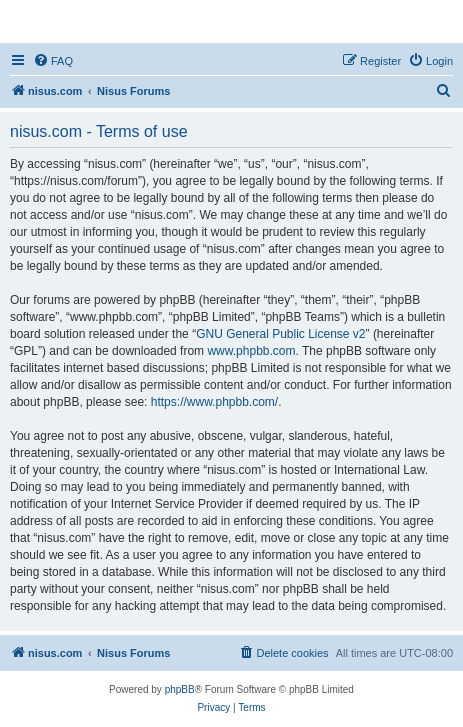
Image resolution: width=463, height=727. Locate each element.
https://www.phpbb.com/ (214, 402)
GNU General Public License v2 (280, 334)
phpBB (180, 689)
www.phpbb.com (251, 351)
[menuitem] (53, 61)
